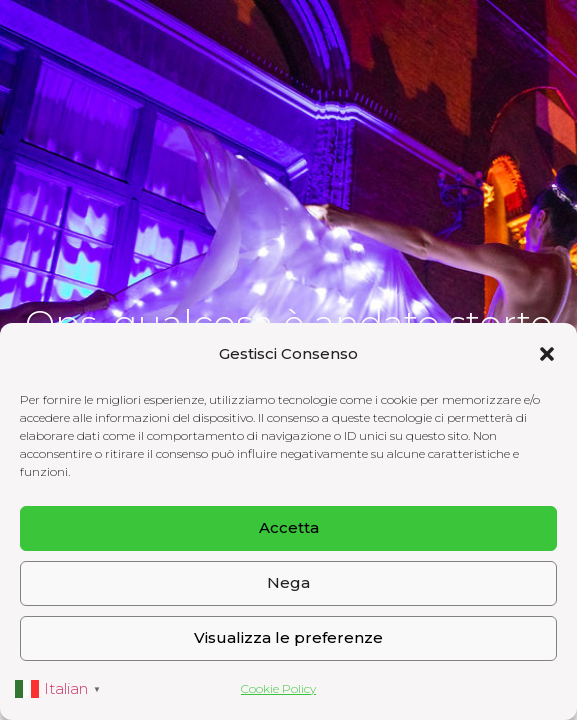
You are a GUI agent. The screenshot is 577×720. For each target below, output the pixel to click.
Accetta (289, 527)
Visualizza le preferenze (288, 637)
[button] (547, 354)
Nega (288, 582)
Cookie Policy (278, 688)
